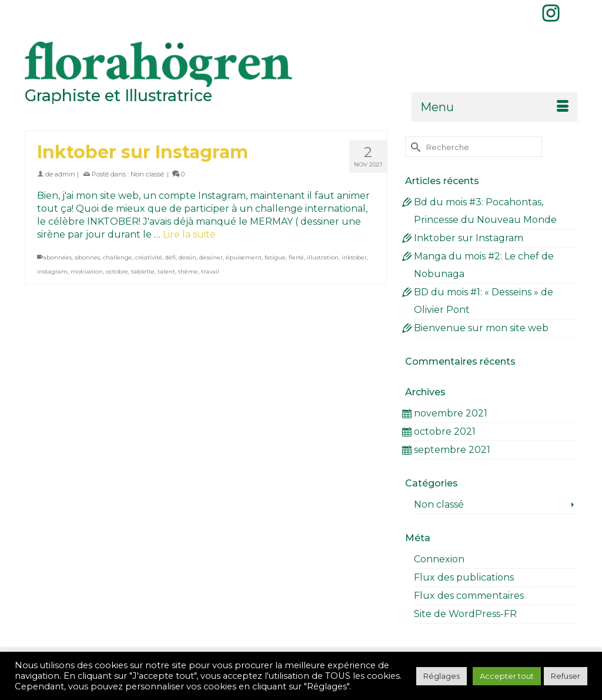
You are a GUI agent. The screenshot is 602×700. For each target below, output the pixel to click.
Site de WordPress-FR (465, 614)
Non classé (147, 174)
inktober (354, 257)
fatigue (275, 257)
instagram (52, 271)
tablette (143, 271)
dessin (188, 257)
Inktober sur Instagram (469, 238)
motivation (87, 271)
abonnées (57, 257)
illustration (323, 257)
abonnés (87, 257)
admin (65, 174)
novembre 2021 (451, 413)
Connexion (439, 559)
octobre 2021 (445, 431)
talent (166, 271)
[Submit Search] (414, 147)
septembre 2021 (452, 450)
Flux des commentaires (469, 596)
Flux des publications (464, 577)
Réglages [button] (442, 676)
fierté (296, 257)
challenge (118, 257)
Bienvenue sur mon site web (481, 328)
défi (170, 257)
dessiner (211, 257)
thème (188, 271)
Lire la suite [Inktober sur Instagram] (189, 234)
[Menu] (494, 107)
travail (210, 271)
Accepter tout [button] (507, 676)
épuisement (244, 257)
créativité (149, 257)
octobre (117, 271)
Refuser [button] (566, 676)
